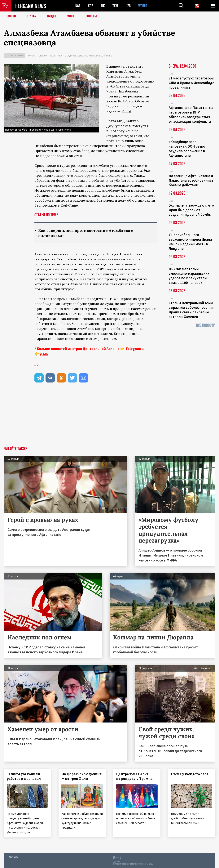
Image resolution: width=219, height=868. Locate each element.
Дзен (44, 354)
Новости (10, 16)
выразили (43, 339)
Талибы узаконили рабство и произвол (24, 776)
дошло (93, 304)
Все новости (206, 325)
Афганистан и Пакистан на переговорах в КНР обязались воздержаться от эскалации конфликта (191, 114)
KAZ (78, 6)
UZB (128, 6)
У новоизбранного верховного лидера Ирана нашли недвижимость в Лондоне (190, 242)
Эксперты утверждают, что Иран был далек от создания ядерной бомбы (191, 210)
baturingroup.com (138, 864)
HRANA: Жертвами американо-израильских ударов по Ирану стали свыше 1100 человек (189, 276)
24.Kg (126, 111)
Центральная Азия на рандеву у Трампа (135, 776)
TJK (103, 6)
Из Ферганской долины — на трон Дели (82, 776)
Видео (52, 16)
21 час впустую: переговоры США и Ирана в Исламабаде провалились (191, 83)
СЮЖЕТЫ (91, 16)
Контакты (13, 857)
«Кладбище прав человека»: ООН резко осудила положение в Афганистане (187, 149)
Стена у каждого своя (190, 774)
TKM (115, 6)
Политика (56, 56)
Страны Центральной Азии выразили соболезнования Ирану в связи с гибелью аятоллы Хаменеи (191, 310)
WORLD (143, 6)
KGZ (90, 6)
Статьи (32, 16)
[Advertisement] (109, 418)
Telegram (133, 349)
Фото (70, 16)
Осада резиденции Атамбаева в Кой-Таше (88, 56)
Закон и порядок (37, 56)
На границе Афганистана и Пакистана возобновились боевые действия (191, 180)
